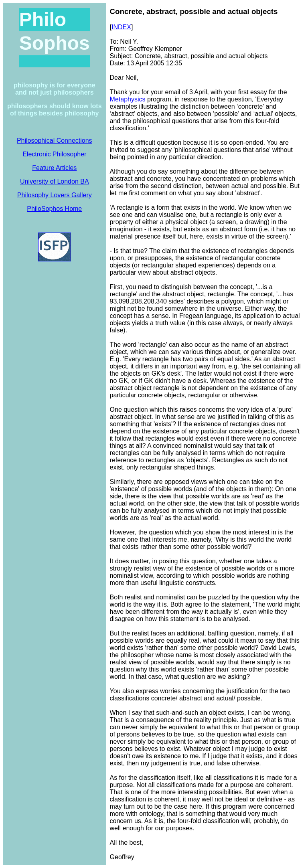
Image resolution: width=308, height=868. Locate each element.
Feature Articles (54, 168)
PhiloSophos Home (54, 209)
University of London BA (55, 181)
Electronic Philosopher (54, 154)
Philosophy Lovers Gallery (55, 195)
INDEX (121, 27)
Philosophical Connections (55, 141)
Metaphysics (128, 99)
